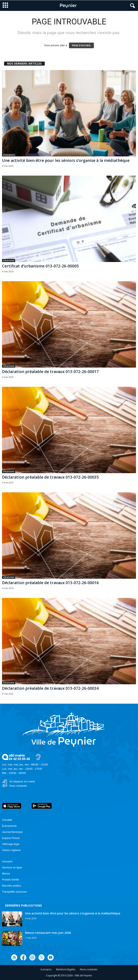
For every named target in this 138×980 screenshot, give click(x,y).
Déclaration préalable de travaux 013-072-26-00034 (50, 688)
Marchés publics (12, 886)
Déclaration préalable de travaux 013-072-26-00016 (50, 583)
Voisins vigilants (11, 850)
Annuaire (7, 861)
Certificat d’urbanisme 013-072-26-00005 (40, 266)
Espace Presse (11, 838)
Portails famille (11, 880)
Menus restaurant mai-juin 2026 (48, 933)
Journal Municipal (12, 832)
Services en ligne (12, 867)
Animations (9, 155)
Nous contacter (18, 786)
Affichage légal (11, 844)
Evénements (9, 826)
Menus (6, 874)
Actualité (7, 820)
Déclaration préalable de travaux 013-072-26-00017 (50, 372)
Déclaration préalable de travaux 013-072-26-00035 (50, 477)
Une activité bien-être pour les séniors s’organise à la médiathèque (66, 160)
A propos (46, 969)
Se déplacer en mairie (22, 781)
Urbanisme (9, 260)
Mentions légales (66, 969)
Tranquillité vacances (14, 892)
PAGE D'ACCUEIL (81, 45)
